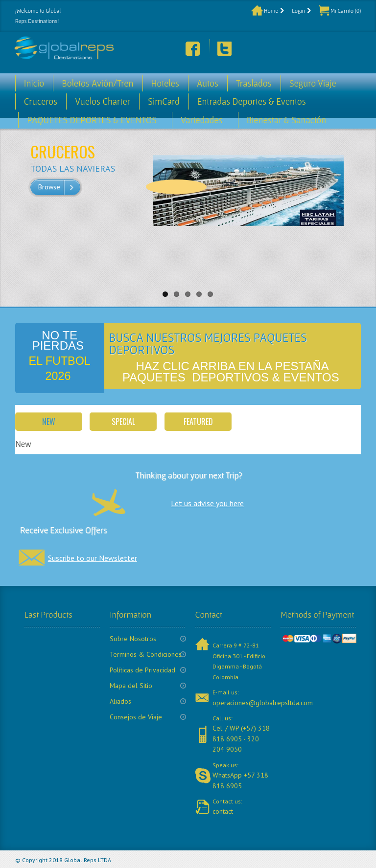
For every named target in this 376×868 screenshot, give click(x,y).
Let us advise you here (207, 503)
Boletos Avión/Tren (97, 83)
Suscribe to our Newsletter (93, 558)
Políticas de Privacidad (142, 670)
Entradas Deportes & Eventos (252, 101)
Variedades (202, 120)
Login (298, 11)
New (49, 422)
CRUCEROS (63, 151)
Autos (208, 83)
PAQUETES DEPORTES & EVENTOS (92, 120)
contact (223, 811)
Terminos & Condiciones (146, 654)
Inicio (34, 83)
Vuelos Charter (103, 101)
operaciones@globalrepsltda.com (263, 703)
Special (123, 422)
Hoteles (165, 83)
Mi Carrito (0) (346, 11)
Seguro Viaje (313, 83)
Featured (198, 422)
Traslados (254, 83)
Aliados (120, 701)
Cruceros (41, 101)
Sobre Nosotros (133, 639)
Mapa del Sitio (131, 686)
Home (271, 11)
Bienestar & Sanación (287, 120)
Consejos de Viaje (136, 717)
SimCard (164, 101)
